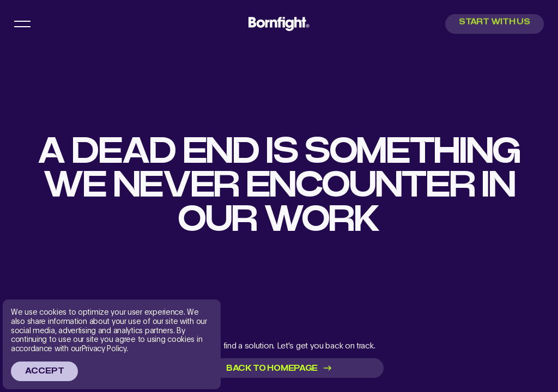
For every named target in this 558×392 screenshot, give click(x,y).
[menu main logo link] (279, 24)
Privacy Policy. (105, 348)
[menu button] (22, 24)
